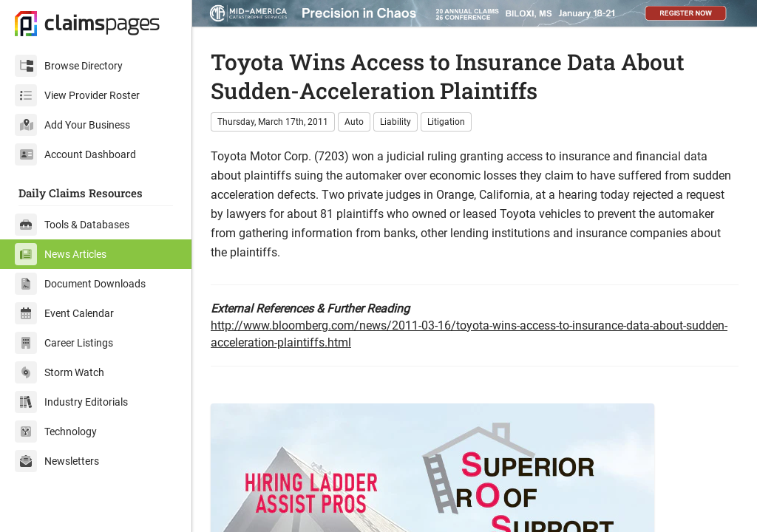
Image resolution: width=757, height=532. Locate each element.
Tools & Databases (72, 225)
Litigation (446, 122)
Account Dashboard (75, 154)
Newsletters (57, 461)
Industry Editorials (71, 402)
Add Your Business (72, 125)
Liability (396, 122)
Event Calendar (64, 313)
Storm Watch (60, 372)
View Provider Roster (77, 95)
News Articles (61, 254)
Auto (354, 122)
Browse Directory (69, 66)
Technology (56, 432)
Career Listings (64, 343)
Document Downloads (80, 284)
